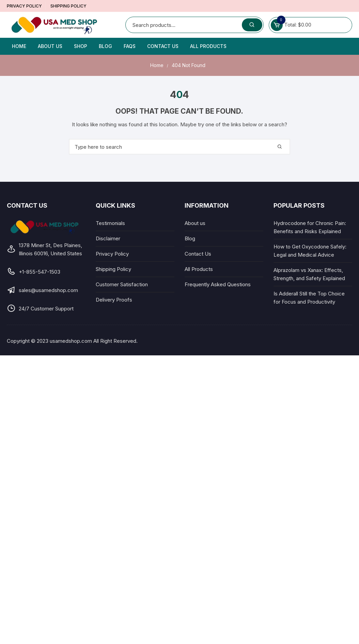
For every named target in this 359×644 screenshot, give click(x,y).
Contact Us (163, 46)
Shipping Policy (68, 6)
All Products (208, 46)
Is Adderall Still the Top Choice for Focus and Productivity (309, 298)
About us (50, 46)
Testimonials (110, 223)
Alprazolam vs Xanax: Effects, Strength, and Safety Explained (309, 274)
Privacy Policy (24, 6)
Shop (81, 46)
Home (19, 46)
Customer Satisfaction (122, 284)
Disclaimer (108, 238)
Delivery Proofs (114, 300)
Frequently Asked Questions (218, 284)
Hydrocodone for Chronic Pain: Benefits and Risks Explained (310, 227)
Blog (105, 46)
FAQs (130, 46)
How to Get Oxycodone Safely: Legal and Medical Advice (310, 251)
